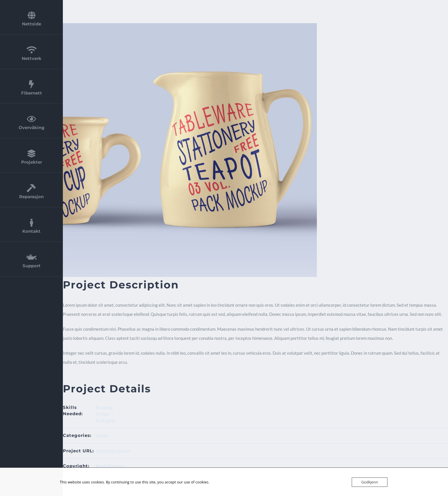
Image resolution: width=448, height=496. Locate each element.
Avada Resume (110, 466)
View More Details (113, 451)
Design (102, 414)
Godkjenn (370, 482)
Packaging (105, 420)
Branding (104, 407)
